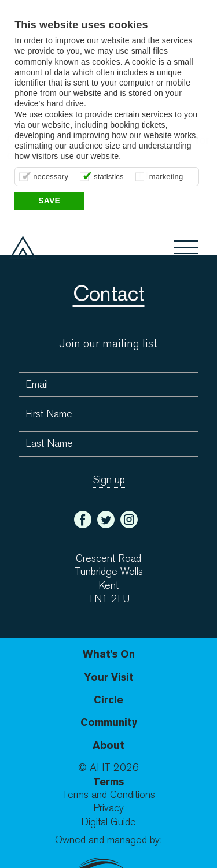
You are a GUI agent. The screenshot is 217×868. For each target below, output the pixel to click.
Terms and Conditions (108, 795)
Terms (108, 782)
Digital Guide (108, 822)
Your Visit (109, 677)
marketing (166, 177)
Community (109, 722)
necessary (51, 177)
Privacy (108, 808)
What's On (109, 654)
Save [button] (49, 201)
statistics (109, 177)
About (108, 745)
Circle (108, 700)
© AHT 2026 (108, 768)
